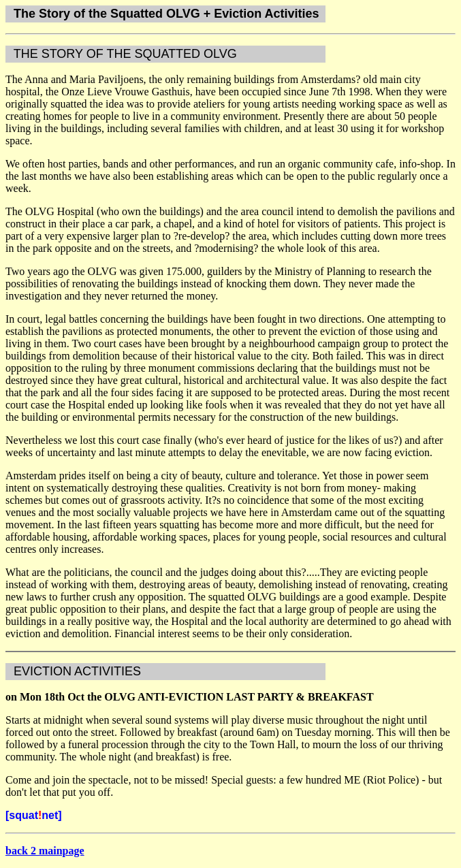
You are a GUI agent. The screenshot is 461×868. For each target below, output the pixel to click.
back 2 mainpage (45, 851)
